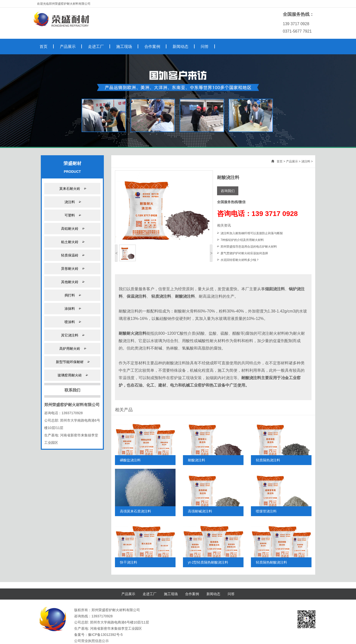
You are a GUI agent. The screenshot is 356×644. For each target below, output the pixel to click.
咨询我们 (228, 191)
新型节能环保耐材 (72, 362)
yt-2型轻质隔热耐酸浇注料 (208, 562)
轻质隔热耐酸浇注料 (271, 562)
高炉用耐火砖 (72, 348)
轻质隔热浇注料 (268, 460)
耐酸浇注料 (197, 460)
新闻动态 (213, 594)
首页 (280, 161)
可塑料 (72, 215)
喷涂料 (72, 322)
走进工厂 (150, 594)
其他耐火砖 (72, 282)
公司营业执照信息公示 (91, 641)
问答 (231, 594)
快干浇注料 (129, 562)
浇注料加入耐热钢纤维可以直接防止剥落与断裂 (252, 233)
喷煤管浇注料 (266, 511)
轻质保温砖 (72, 255)
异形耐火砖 (72, 268)
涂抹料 (72, 308)
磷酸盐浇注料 (130, 460)
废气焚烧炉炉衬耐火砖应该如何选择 (244, 253)
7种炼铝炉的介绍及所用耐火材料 (242, 240)
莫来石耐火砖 (72, 188)
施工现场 (171, 594)
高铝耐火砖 (72, 228)
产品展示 (292, 161)
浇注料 (72, 202)
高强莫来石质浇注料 (135, 511)
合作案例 (192, 594)
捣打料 (72, 295)
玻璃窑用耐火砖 (72, 375)
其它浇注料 (72, 335)
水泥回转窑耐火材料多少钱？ (240, 260)
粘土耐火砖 (72, 242)
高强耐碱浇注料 (200, 511)
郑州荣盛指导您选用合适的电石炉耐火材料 (249, 247)
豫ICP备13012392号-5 (105, 635)
